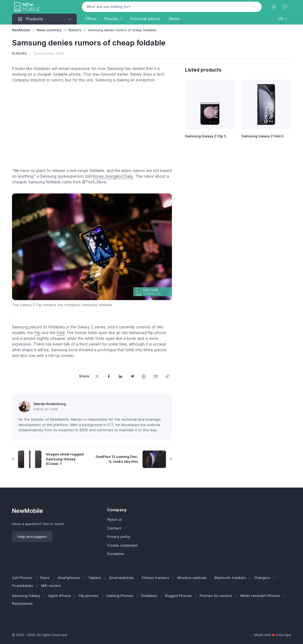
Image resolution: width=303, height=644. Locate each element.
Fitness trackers (155, 578)
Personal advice (145, 19)
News (174, 19)
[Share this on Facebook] (109, 376)
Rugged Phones (178, 596)
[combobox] (172, 7)
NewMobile (21, 30)
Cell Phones (22, 578)
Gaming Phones (120, 596)
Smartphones (69, 578)
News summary (49, 30)
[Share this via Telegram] (132, 376)
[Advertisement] (92, 125)
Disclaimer (116, 554)
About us (115, 519)
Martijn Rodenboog (50, 404)
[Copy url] (167, 376)
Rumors (75, 30)
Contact (114, 528)
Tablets (95, 578)
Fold (60, 333)
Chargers (262, 578)
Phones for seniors (216, 596)
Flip (37, 333)
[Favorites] (285, 7)
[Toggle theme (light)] (274, 7)
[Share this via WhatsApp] (144, 376)
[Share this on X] (97, 376)
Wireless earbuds (192, 578)
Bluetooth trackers (230, 578)
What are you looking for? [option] (108, 7)
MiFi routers (51, 586)
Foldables (149, 596)
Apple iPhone (60, 596)
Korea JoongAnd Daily (113, 176)
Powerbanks (23, 586)
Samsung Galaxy (26, 596)
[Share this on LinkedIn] (120, 376)
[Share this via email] (155, 376)
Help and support (32, 537)
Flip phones (89, 596)
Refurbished (22, 603)
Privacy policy (119, 537)
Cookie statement (122, 545)
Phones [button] (111, 19)
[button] (282, 19)
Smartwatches (121, 578)
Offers (91, 19)
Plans (45, 578)
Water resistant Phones (260, 596)
